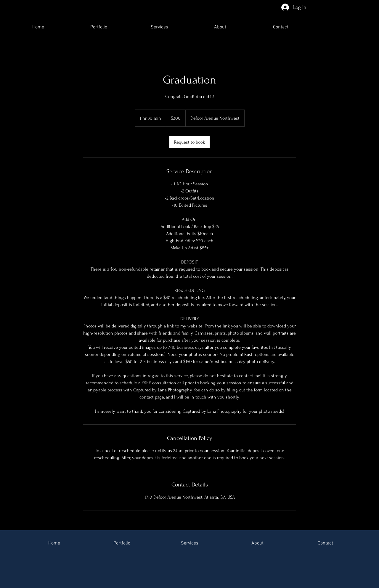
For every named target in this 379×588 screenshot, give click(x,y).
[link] (189, 142)
